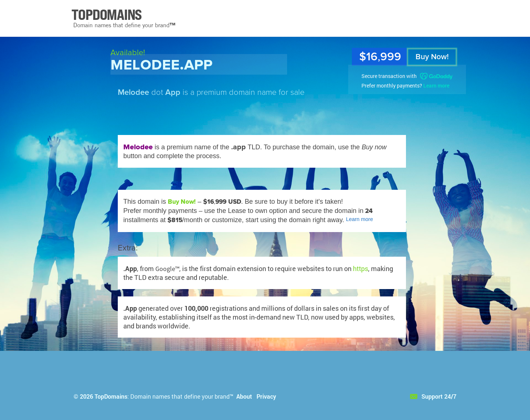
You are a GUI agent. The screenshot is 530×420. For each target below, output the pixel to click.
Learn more (436, 86)
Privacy (266, 396)
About (244, 396)
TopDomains (111, 396)
